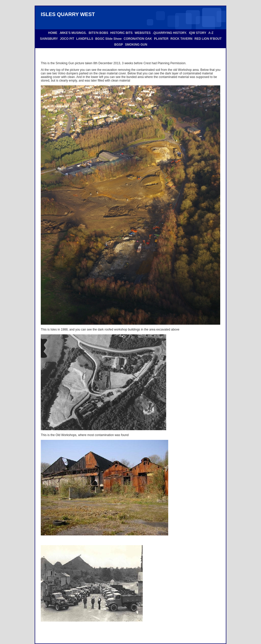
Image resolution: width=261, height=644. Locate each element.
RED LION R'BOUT (208, 39)
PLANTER (161, 39)
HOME (53, 33)
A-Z (211, 33)
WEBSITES (143, 33)
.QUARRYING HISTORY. (170, 33)
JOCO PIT (67, 39)
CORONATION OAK (138, 39)
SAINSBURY (49, 39)
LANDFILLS (85, 39)
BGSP (119, 45)
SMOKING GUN (136, 45)
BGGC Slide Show (108, 39)
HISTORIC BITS (122, 33)
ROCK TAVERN (181, 39)
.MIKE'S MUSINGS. (73, 33)
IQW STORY (198, 33)
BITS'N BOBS (99, 33)
